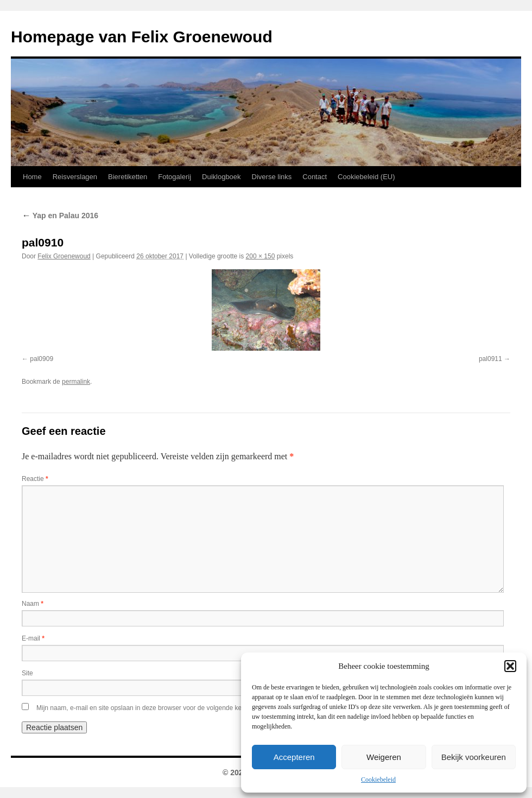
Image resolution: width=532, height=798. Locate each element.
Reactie (35, 479)
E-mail (33, 638)
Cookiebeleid (378, 780)
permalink (76, 382)
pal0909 (42, 359)
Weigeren (384, 757)
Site (27, 673)
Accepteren (294, 757)
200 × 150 (261, 256)
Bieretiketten (128, 177)
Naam (33, 604)
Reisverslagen (75, 177)
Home (32, 177)
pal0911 (490, 359)
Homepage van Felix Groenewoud (142, 37)
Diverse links (272, 177)
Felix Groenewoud (64, 256)
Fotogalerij (175, 177)
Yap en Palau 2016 (60, 216)
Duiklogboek (221, 177)
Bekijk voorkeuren (474, 757)
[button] (510, 666)
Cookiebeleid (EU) (366, 177)
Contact (315, 177)
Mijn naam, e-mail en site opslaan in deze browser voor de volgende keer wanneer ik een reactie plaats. (186, 708)
